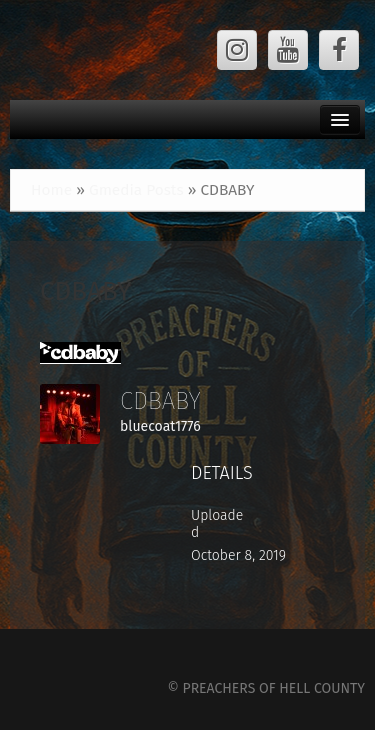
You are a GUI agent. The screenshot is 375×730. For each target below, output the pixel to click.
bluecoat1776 (160, 426)
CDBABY (85, 291)
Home (51, 190)
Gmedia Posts (136, 190)
